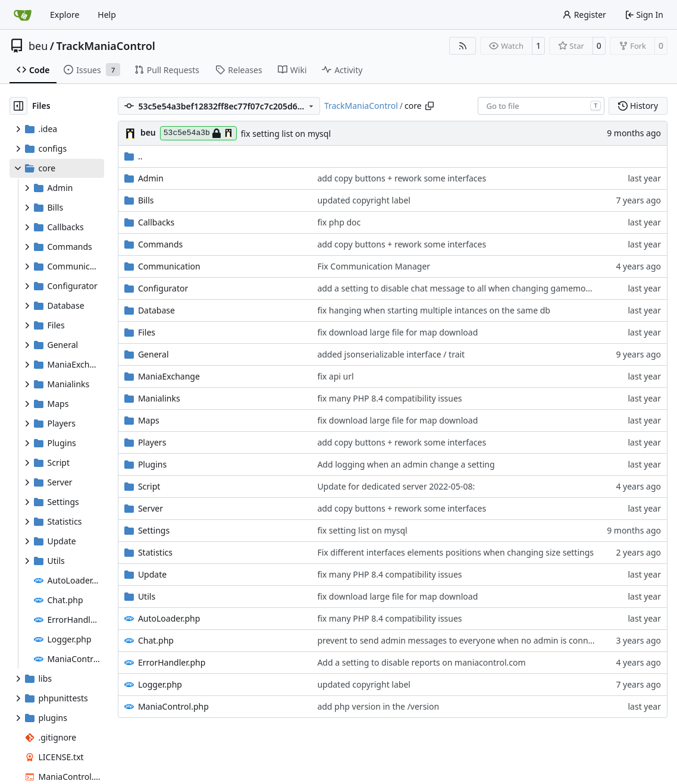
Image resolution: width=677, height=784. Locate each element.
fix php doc (339, 222)
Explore (65, 15)
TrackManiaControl (106, 46)
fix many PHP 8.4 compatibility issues (389, 398)
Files (147, 332)
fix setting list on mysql (286, 134)
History (638, 106)
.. (134, 156)
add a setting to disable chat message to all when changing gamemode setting (471, 288)
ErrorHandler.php (172, 662)
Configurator (163, 288)
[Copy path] (430, 106)
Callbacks (156, 222)
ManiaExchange (169, 376)
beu (38, 46)
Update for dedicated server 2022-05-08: (396, 486)
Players (152, 442)
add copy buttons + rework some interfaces (402, 178)
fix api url (335, 376)
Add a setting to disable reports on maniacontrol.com (421, 662)
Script (149, 486)
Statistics (155, 552)
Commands (160, 244)
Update (152, 574)
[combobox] (541, 106)
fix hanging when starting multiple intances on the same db (434, 310)
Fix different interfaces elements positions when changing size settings (455, 552)
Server (151, 508)
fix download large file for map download (397, 332)
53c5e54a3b (198, 133)
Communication (169, 266)
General (153, 354)
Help (107, 15)
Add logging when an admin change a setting (406, 464)
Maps (149, 420)
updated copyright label (364, 200)
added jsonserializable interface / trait (391, 354)
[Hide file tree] (18, 106)
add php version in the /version (378, 706)
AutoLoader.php (169, 618)
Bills (146, 200)
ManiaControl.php (173, 706)
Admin (151, 178)
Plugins (152, 464)
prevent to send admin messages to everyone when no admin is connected (463, 640)
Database (156, 310)
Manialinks (159, 398)
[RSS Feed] (463, 46)
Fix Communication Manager (374, 266)
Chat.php (156, 640)
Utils (147, 596)
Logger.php (160, 684)
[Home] (23, 15)
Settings (154, 530)
